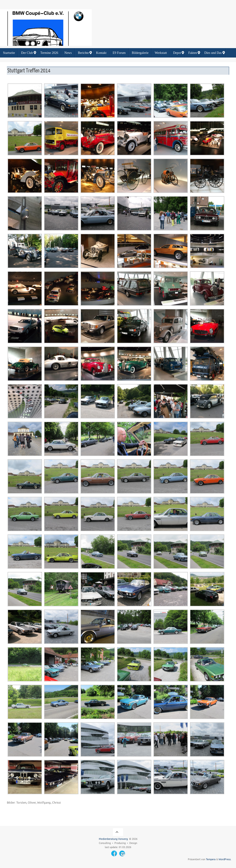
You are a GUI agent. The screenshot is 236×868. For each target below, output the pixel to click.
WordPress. (225, 859)
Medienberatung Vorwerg (113, 839)
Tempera (211, 859)
